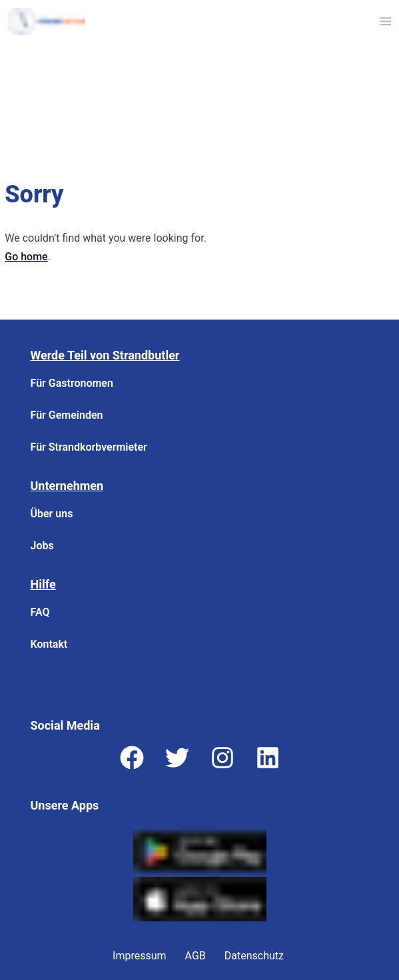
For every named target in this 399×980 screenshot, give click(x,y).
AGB (196, 956)
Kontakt (49, 644)
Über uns (52, 514)
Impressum (140, 956)
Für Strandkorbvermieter (89, 447)
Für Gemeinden (67, 415)
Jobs (42, 546)
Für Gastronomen (72, 383)
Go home (26, 257)
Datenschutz (254, 956)
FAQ (40, 612)
